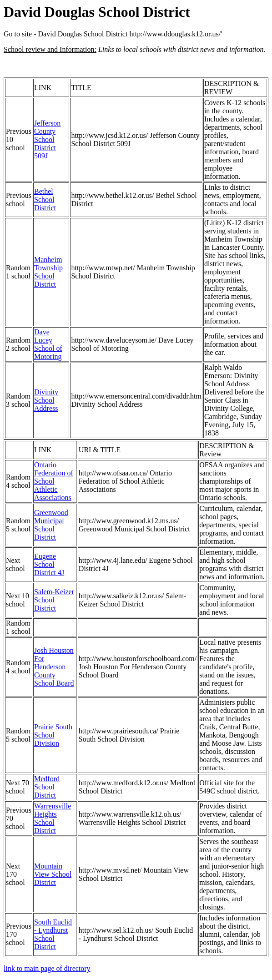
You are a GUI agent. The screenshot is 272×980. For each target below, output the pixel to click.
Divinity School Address (46, 400)
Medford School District (47, 787)
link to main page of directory (47, 968)
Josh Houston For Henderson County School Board (54, 667)
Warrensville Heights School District (53, 818)
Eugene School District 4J (49, 564)
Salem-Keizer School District (54, 600)
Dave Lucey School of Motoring (48, 344)
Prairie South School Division (53, 735)
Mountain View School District (53, 874)
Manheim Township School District (48, 272)
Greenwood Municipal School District (51, 525)
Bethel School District (45, 200)
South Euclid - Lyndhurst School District (53, 934)
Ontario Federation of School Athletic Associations (54, 481)
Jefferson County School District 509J (47, 139)
